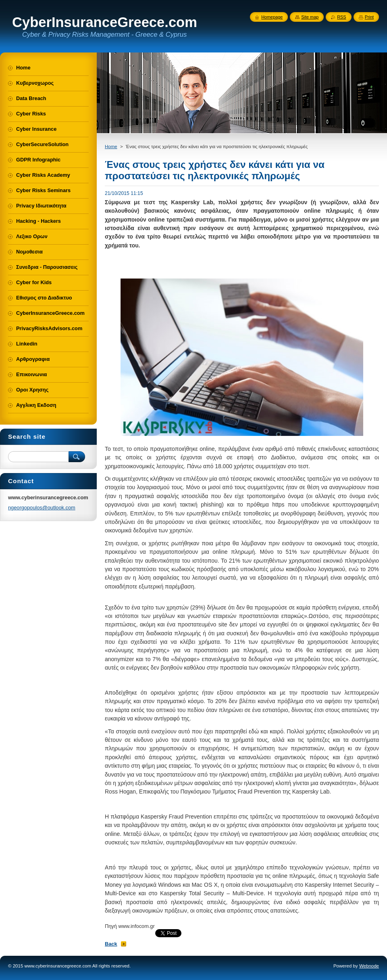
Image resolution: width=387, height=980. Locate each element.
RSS (341, 17)
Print (369, 17)
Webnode (369, 966)
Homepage (272, 17)
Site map (310, 17)
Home (111, 147)
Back (111, 944)
